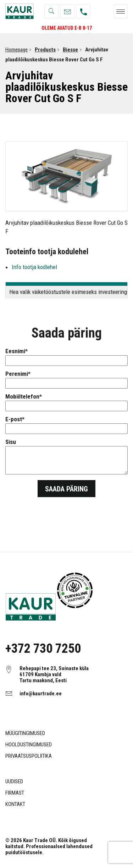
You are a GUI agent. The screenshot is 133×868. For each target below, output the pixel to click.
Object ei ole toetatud (75, 590)
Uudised (14, 781)
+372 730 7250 (43, 649)
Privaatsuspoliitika (29, 756)
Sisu (66, 457)
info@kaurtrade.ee (41, 694)
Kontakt (15, 804)
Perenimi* (66, 379)
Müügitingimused (25, 733)
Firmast (15, 793)
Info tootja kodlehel (34, 267)
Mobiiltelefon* (66, 401)
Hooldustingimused (29, 745)
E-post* (66, 424)
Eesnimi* (66, 356)
